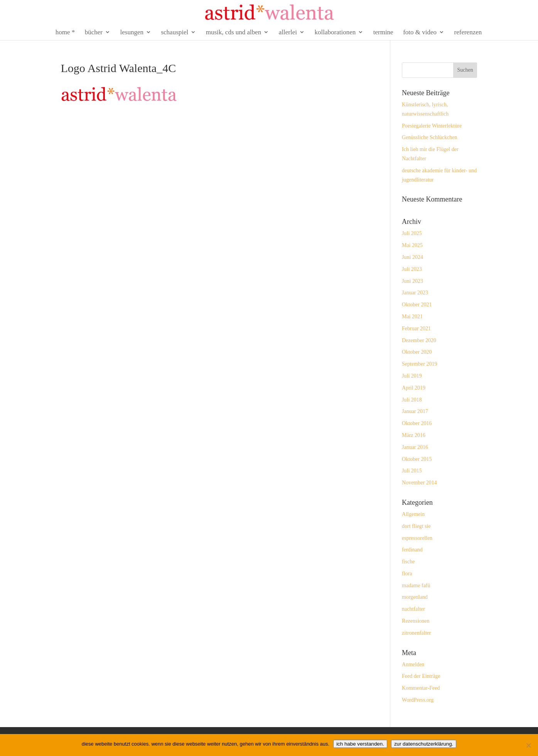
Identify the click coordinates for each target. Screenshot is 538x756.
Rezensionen (416, 621)
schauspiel (175, 33)
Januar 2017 (415, 411)
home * (65, 33)
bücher (94, 33)
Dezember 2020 (419, 340)
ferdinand (412, 550)
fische (408, 562)
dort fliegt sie (416, 526)
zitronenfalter (416, 633)
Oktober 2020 (417, 352)
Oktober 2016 (417, 423)
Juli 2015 (412, 471)
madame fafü (416, 585)
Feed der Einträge (421, 676)
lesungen (132, 33)
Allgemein (413, 514)
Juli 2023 (412, 269)
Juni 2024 (412, 257)
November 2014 (419, 483)
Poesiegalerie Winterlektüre (432, 126)
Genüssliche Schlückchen (429, 137)
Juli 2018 (412, 400)
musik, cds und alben (234, 33)
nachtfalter (413, 609)
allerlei (288, 33)
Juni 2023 (412, 281)
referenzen (468, 33)
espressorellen (417, 538)
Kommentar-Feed (421, 688)
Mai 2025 (412, 245)
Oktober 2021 (417, 305)
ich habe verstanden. (360, 744)
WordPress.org (418, 700)
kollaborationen (335, 33)
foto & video (420, 33)
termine (383, 33)
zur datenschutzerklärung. (424, 744)
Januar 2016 (415, 447)
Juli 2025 (412, 233)
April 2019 (414, 388)
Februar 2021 (416, 328)
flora (407, 574)
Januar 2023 (415, 293)
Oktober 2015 (417, 459)
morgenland (415, 597)
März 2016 (414, 435)
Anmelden (413, 664)
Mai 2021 (412, 317)
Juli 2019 (412, 376)
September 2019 (419, 364)
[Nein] (528, 745)
